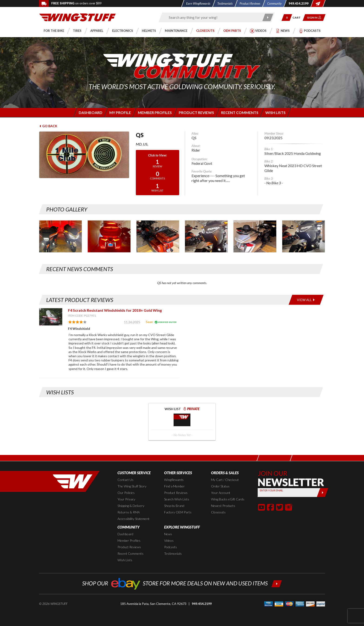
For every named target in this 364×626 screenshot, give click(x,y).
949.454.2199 (202, 604)
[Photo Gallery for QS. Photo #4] (158, 236)
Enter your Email (271, 490)
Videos (169, 540)
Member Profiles (129, 540)
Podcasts (171, 547)
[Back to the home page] (78, 17)
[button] (287, 18)
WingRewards (174, 480)
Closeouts (218, 512)
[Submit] (323, 493)
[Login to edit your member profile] (120, 112)
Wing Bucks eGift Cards (228, 499)
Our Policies (126, 493)
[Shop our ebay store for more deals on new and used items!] (182, 583)
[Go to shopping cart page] (298, 18)
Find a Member (174, 486)
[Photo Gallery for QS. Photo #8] (304, 236)
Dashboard (125, 534)
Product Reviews (176, 493)
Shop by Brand (174, 506)
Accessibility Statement (133, 519)
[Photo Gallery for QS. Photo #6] (255, 236)
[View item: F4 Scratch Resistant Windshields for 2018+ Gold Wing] (51, 317)
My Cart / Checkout (225, 480)
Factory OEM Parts (178, 512)
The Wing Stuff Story (132, 486)
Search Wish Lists (177, 499)
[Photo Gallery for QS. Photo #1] (60, 236)
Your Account (221, 493)
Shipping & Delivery (131, 506)
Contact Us (125, 480)
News (168, 534)
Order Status (220, 486)
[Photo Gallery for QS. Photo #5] (206, 236)
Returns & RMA (129, 512)
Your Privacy (126, 499)
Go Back (48, 126)
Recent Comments (130, 553)
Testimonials (173, 553)
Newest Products (223, 506)
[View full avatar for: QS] (84, 155)
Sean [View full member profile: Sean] (149, 322)
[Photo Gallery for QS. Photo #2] (109, 236)
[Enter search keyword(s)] (213, 17)
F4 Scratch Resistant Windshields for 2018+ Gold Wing (115, 310)
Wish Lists (125, 560)
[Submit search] (268, 17)
